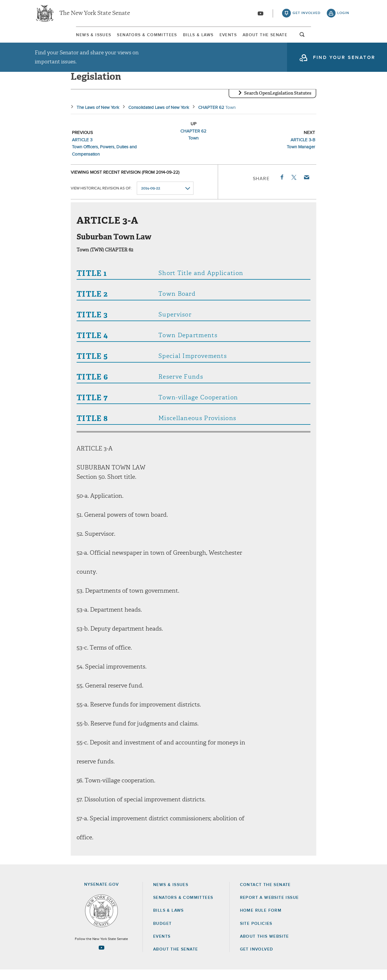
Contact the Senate (265, 895)
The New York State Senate (95, 15)
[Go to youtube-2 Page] (101, 958)
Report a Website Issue (269, 908)
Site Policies (256, 934)
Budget (162, 934)
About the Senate (176, 960)
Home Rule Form (261, 921)
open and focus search (343, 39)
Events (242, 38)
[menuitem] (52, 38)
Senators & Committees (124, 38)
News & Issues (52, 38)
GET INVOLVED (257, 960)
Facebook (281, 188)
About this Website (265, 947)
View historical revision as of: (101, 199)
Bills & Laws (194, 38)
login (343, 15)
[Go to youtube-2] (260, 15)
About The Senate (298, 38)
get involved (307, 15)
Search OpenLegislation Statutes (278, 104)
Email (306, 188)
